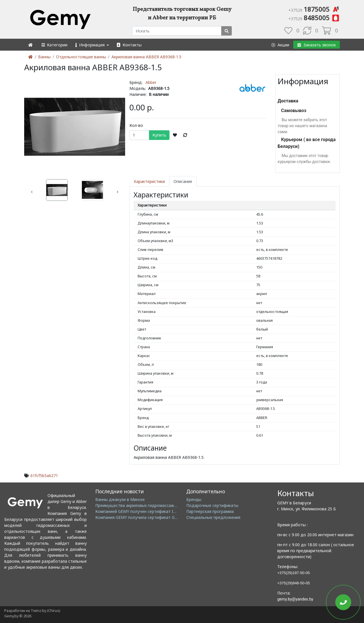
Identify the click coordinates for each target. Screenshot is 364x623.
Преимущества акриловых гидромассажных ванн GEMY (149, 505)
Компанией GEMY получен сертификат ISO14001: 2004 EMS (153, 511)
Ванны (44, 57)
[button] (54, 45)
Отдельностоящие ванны (81, 57)
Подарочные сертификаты (212, 505)
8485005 (314, 18)
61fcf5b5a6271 (44, 475)
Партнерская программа (210, 511)
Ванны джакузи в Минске (120, 499)
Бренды (194, 499)
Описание (183, 181)
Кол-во (136, 125)
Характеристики (149, 181)
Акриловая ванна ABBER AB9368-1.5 (146, 57)
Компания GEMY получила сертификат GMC (138, 517)
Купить (159, 135)
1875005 (314, 9)
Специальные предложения (213, 517)
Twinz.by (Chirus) (45, 611)
